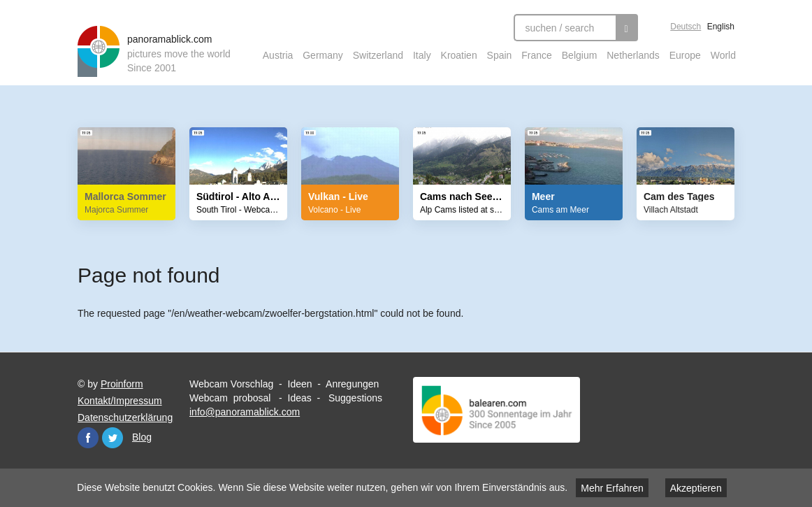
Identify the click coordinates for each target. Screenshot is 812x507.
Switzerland (378, 55)
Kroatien (459, 55)
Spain (500, 55)
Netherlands (633, 55)
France (537, 55)
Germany (323, 55)
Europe (685, 55)
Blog (142, 437)
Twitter (113, 438)
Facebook (88, 438)
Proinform (122, 384)
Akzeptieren (696, 488)
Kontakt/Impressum (120, 401)
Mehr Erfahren (612, 488)
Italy (422, 55)
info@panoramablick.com (245, 412)
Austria (278, 55)
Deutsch (686, 27)
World (723, 55)
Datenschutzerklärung (125, 417)
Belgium (580, 55)
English (721, 27)
